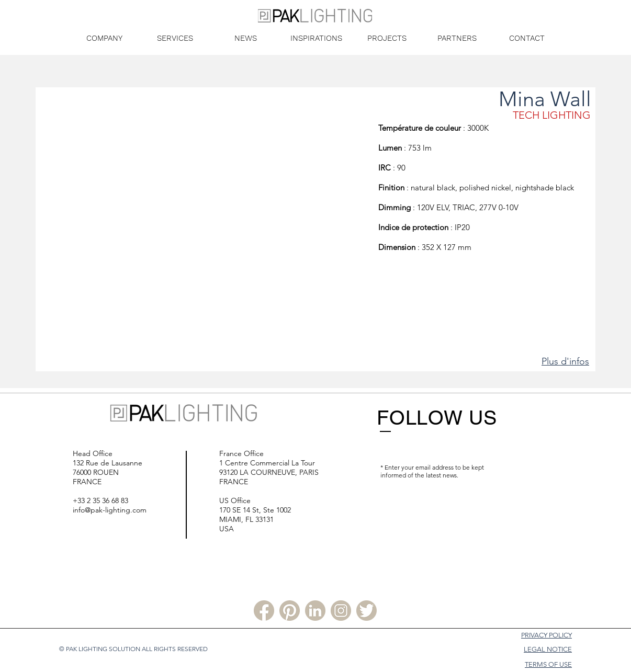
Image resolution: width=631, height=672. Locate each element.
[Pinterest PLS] (290, 611)
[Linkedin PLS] (315, 611)
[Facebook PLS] (264, 611)
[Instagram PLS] (341, 611)
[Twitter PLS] (367, 611)
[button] (206, 229)
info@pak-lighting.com (110, 510)
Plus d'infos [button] (565, 361)
